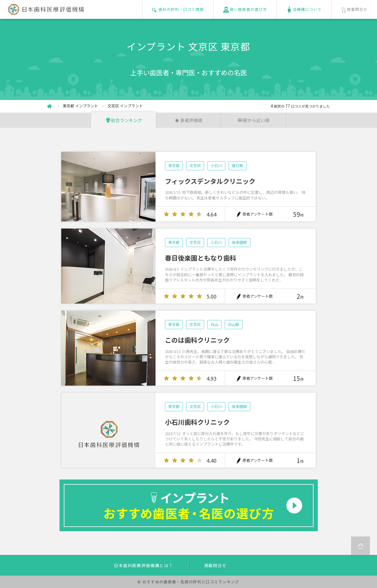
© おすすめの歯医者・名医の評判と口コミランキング (188, 582)
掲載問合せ (215, 565)
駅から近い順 (253, 120)
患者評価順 (188, 120)
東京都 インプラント (80, 106)
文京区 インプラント (125, 106)
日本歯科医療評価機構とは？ (143, 565)
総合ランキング (124, 120)
